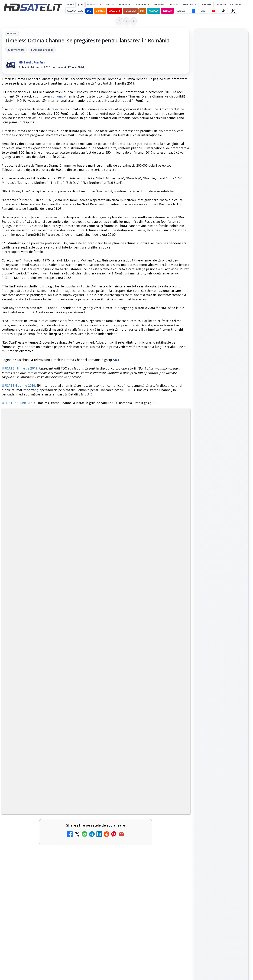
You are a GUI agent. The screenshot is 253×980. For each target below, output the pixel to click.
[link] (221, 81)
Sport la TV (189, 4)
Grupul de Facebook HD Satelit (221, 493)
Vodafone (115, 11)
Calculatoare (75, 11)
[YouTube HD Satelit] (213, 11)
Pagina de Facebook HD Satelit (221, 479)
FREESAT (215, 591)
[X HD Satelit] (233, 11)
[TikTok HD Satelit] (223, 11)
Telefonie (206, 4)
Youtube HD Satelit (221, 515)
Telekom (167, 11)
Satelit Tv (124, 4)
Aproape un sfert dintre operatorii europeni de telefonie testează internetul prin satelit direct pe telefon (220, 68)
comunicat (59, 96)
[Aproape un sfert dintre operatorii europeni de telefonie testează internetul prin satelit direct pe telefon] (221, 93)
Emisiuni (174, 4)
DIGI (89, 11)
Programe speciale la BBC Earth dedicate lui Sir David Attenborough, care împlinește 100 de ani (221, 122)
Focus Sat (130, 11)
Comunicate (94, 4)
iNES (142, 11)
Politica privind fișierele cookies (221, 645)
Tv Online (221, 4)
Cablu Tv (110, 4)
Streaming (160, 4)
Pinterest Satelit (221, 544)
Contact (181, 11)
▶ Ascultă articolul (42, 50)
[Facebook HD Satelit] (194, 11)
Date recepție (142, 4)
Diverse (12, 33)
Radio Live (236, 4)
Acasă (70, 4)
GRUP (204, 11)
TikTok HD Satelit (221, 525)
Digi (202, 591)
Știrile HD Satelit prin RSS (221, 556)
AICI (116, 360)
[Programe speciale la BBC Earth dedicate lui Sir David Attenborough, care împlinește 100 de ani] (221, 147)
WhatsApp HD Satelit (221, 505)
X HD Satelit (221, 535)
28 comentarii (16, 50)
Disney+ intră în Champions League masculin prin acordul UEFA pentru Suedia (219, 174)
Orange (100, 11)
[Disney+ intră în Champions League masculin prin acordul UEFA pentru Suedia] (221, 197)
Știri (81, 4)
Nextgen (154, 11)
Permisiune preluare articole (221, 633)
